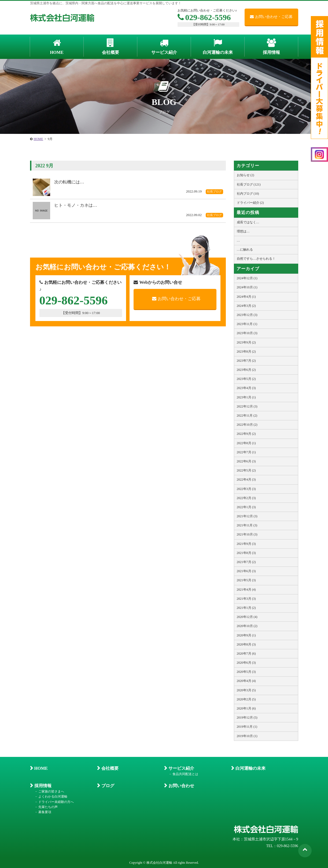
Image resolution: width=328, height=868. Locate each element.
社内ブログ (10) (248, 194)
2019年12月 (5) (247, 718)
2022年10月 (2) (247, 425)
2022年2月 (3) (246, 498)
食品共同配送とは (185, 774)
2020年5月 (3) (246, 672)
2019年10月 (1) (247, 736)
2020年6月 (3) (246, 663)
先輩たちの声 (48, 807)
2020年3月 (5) (246, 690)
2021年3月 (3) (246, 599)
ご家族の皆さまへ (51, 791)
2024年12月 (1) (247, 278)
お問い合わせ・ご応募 (271, 17)
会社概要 (110, 768)
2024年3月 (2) (246, 306)
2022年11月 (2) (247, 416)
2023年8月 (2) (246, 352)
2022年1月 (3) (246, 507)
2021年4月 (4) (246, 590)
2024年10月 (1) (247, 287)
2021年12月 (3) (247, 516)
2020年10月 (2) (247, 626)
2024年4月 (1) (246, 297)
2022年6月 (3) (246, 461)
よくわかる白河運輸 (53, 797)
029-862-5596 (204, 17)
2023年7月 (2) (246, 361)
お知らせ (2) (246, 175)
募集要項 (45, 812)
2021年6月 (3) (246, 571)
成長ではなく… (248, 222)
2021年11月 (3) (247, 525)
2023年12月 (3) (247, 315)
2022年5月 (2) (246, 470)
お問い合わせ (181, 786)
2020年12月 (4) (247, 617)
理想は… (243, 231)
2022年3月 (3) (246, 489)
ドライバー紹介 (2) (250, 203)
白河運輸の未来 (250, 768)
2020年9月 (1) (246, 635)
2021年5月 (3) (246, 580)
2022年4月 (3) (246, 480)
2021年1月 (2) (246, 608)
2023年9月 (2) (246, 342)
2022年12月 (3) (247, 406)
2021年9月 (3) (246, 544)
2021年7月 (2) (246, 562)
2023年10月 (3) (247, 333)
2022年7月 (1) (246, 452)
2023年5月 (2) (246, 379)
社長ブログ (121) (249, 184)
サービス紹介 (181, 768)
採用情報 (43, 786)
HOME (41, 768)
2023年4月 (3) (246, 388)
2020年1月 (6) (246, 708)
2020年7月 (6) (246, 654)
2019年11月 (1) (247, 727)
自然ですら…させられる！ (256, 259)
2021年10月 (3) (247, 534)
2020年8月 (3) (246, 644)
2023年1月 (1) (246, 397)
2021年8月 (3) (246, 553)
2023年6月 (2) (246, 370)
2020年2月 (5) (246, 699)
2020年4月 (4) (246, 681)
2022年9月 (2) (246, 434)
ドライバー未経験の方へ (56, 802)
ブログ (108, 786)
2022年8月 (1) (246, 443)
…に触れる (245, 250)
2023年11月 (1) (247, 324)
